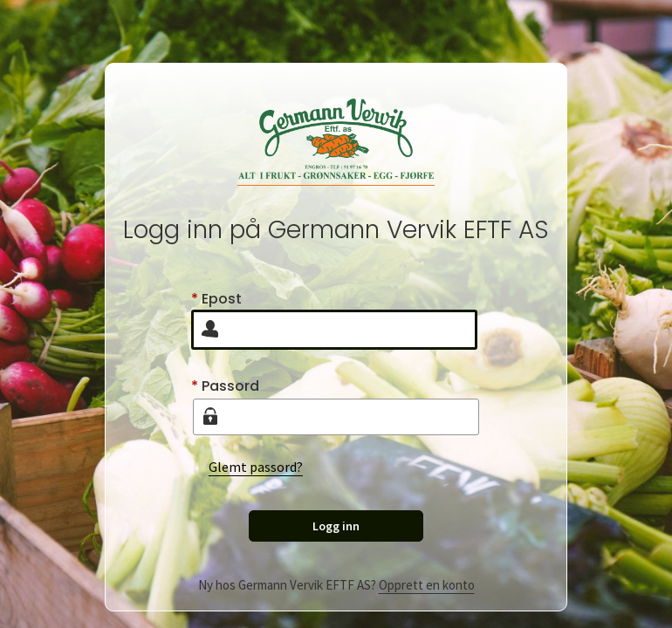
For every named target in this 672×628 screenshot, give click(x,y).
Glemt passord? (256, 467)
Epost (216, 299)
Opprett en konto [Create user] (427, 585)
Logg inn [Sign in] (336, 526)
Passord (225, 386)
